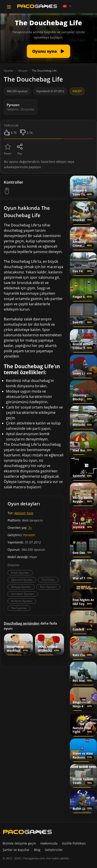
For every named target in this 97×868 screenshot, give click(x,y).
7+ (30, 528)
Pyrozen (29, 535)
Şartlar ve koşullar (16, 850)
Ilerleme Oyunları (22, 601)
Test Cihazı (48, 580)
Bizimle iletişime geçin (19, 843)
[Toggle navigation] (9, 7)
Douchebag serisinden (22, 623)
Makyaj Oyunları (21, 587)
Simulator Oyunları (23, 594)
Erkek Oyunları (20, 573)
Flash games (19, 608)
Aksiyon (20, 513)
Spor (30, 513)
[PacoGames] (28, 832)
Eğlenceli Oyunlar (22, 580)
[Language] (67, 6)
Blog (37, 850)
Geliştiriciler (54, 850)
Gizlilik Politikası (74, 843)
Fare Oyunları (48, 587)
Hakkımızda (49, 843)
